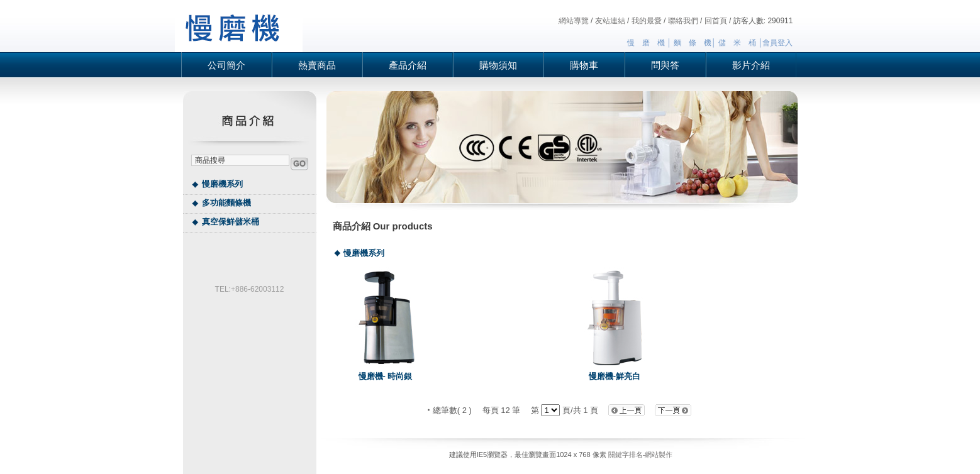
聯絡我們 (683, 21)
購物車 (584, 65)
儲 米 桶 (737, 43)
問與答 (665, 65)
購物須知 (498, 65)
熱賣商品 (317, 65)
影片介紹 (751, 65)
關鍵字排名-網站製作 (641, 455)
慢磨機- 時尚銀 (386, 376)
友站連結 (610, 21)
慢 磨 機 (646, 43)
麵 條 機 (693, 43)
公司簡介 (226, 65)
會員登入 (777, 43)
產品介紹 (408, 65)
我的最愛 (647, 21)
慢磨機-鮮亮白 (615, 376)
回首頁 (716, 21)
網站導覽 (574, 21)
